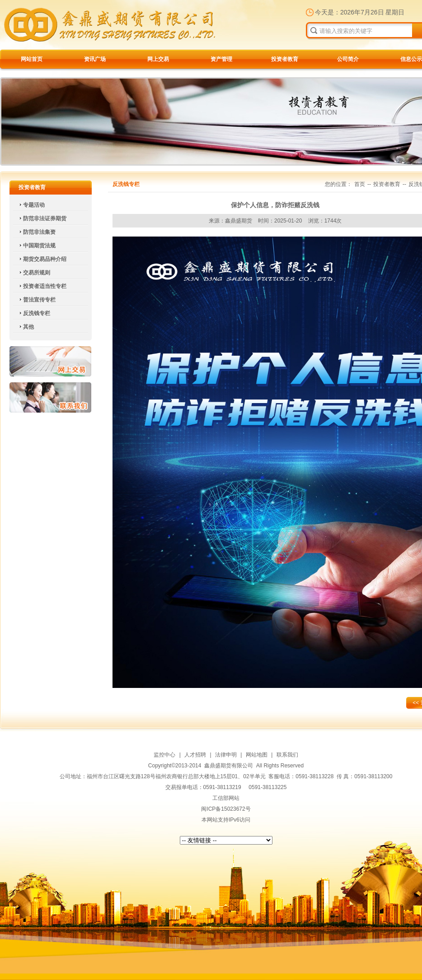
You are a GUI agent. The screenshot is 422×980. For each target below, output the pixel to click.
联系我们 (50, 397)
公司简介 (348, 59)
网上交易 (158, 59)
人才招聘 (195, 755)
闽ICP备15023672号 (226, 809)
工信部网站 (226, 798)
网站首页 (32, 59)
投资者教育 (285, 59)
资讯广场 (95, 59)
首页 (360, 184)
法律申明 (226, 755)
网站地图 (257, 755)
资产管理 (221, 59)
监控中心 (164, 755)
